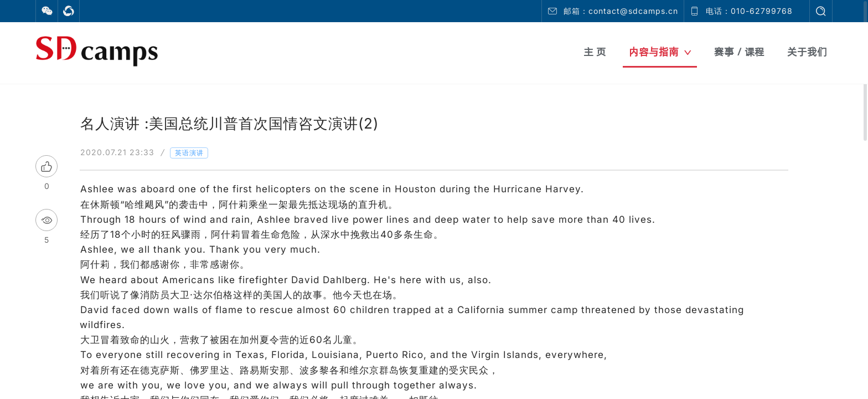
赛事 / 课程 (739, 52)
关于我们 (807, 52)
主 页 (595, 52)
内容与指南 (660, 52)
